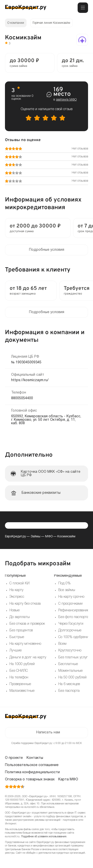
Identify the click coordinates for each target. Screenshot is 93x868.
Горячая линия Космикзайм (51, 23)
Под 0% (64, 583)
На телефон (19, 678)
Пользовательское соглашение (32, 765)
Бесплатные (68, 664)
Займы (35, 536)
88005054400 (22, 398)
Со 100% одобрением (76, 637)
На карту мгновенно (25, 644)
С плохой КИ (19, 583)
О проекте (14, 758)
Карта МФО (68, 780)
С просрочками (70, 604)
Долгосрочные (70, 631)
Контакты (35, 758)
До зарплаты (20, 617)
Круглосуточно (70, 651)
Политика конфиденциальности (32, 772)
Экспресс (17, 597)
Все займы (67, 590)
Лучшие (15, 651)
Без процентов (21, 631)
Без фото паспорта (73, 617)
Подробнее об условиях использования (44, 837)
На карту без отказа (25, 604)
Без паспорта (69, 691)
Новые (15, 610)
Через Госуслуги (71, 624)
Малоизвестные (22, 691)
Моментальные (70, 671)
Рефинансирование (74, 610)
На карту (16, 590)
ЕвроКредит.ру (15, 536)
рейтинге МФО (66, 100)
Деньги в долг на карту (28, 657)
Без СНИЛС (19, 671)
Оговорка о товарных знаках (30, 780)
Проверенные (20, 684)
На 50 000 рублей (72, 678)
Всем (62, 644)
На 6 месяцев (69, 684)
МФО (49, 536)
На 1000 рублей (22, 664)
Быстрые (17, 637)
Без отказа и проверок (27, 624)
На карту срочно (71, 597)
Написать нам (48, 732)
